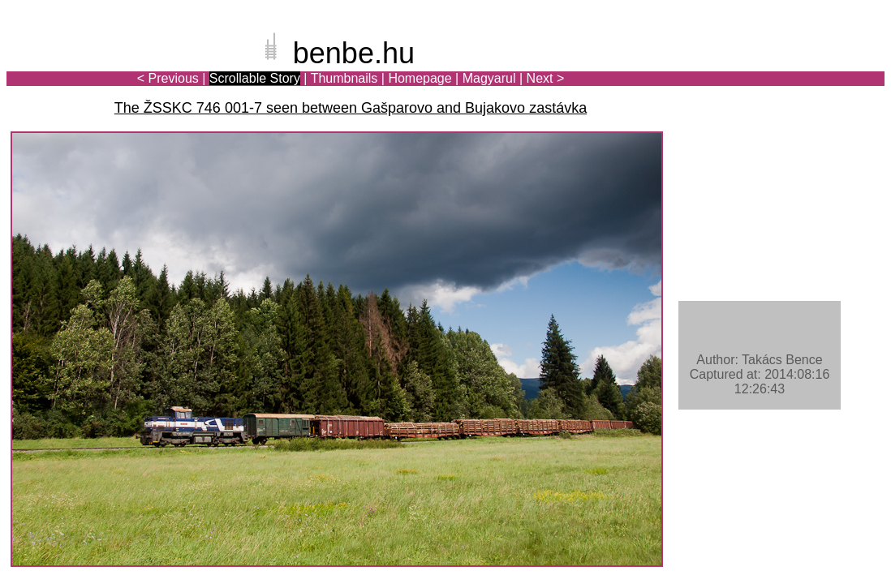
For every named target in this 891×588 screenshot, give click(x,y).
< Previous (168, 78)
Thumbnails (344, 78)
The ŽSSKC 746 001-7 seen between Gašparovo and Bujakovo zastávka (351, 108)
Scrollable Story (255, 78)
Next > (546, 78)
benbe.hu (354, 53)
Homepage (420, 78)
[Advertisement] (790, 68)
